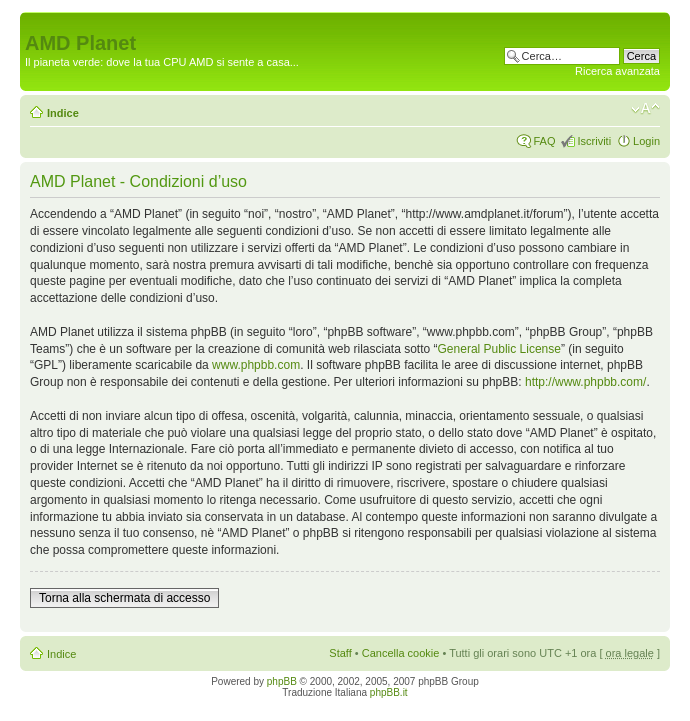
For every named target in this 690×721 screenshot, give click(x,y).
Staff (340, 653)
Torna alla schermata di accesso (124, 598)
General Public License (499, 349)
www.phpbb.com (256, 365)
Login (646, 141)
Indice (63, 113)
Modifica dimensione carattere (645, 109)
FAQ (544, 141)
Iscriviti (594, 141)
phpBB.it (389, 692)
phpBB (282, 681)
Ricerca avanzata (617, 71)
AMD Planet (80, 43)
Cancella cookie (401, 653)
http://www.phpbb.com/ (585, 382)
